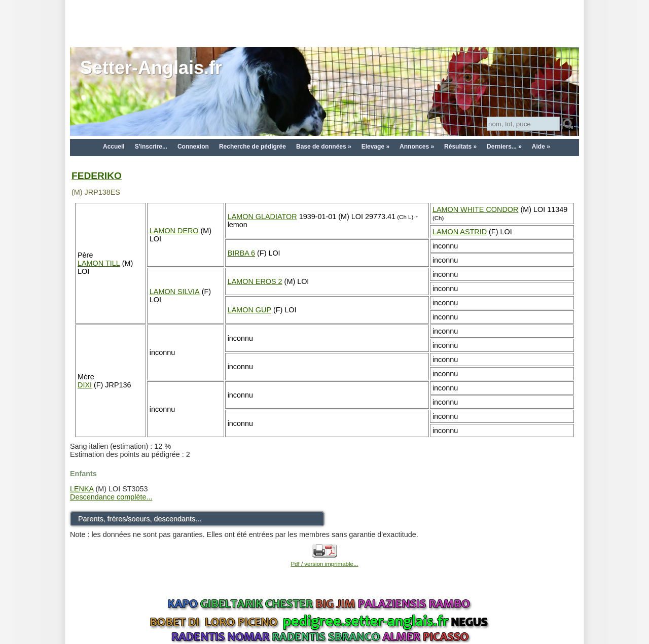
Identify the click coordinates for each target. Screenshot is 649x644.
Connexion (193, 147)
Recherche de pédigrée (253, 147)
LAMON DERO (174, 231)
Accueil (114, 147)
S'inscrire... (151, 147)
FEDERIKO (97, 176)
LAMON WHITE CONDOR (476, 209)
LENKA (82, 489)
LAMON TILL (99, 263)
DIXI (85, 385)
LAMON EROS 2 (255, 281)
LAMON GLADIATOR (262, 217)
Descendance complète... (111, 497)
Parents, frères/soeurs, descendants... (140, 519)
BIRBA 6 (241, 253)
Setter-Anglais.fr (151, 68)
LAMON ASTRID (460, 232)
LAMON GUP (249, 310)
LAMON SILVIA (175, 292)
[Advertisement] (324, 23)
